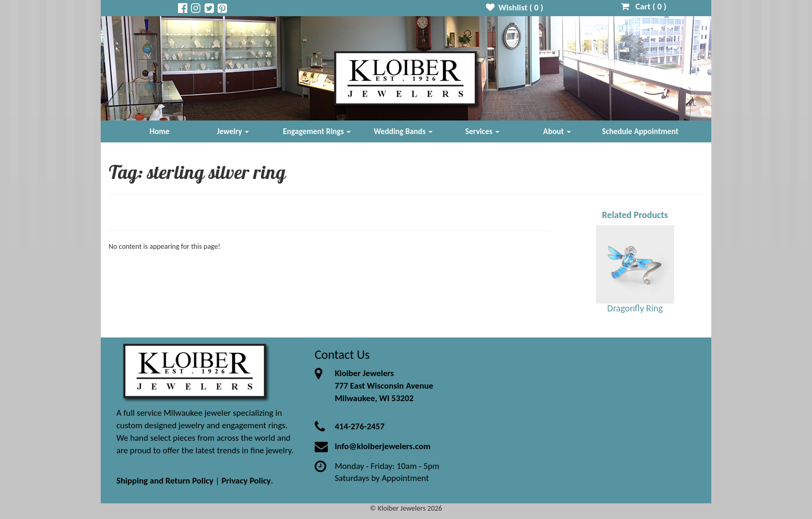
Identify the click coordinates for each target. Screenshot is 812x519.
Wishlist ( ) (515, 8)
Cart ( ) (644, 7)
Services (483, 131)
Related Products (635, 215)
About (557, 131)
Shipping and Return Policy (165, 481)
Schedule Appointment (640, 131)
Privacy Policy (246, 481)
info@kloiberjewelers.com (383, 446)
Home (160, 131)
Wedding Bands (403, 131)
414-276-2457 (359, 426)
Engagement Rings (317, 131)
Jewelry (233, 131)
